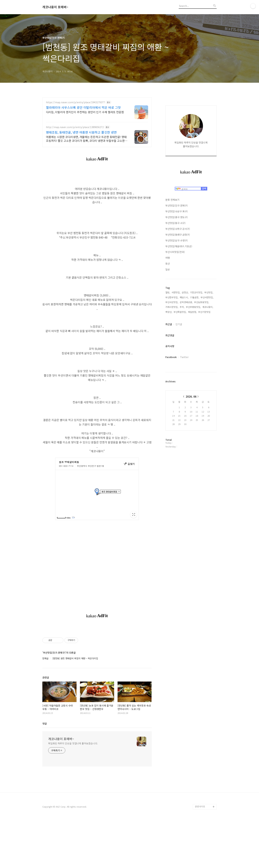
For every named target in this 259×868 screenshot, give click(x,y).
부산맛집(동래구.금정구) (178, 235)
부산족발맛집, (180, 312)
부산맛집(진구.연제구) (177, 205)
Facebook (171, 357)
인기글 (179, 324)
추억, (182, 307)
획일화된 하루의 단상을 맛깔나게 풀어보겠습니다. (73, 791)
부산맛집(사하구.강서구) (178, 229)
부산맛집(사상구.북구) (177, 211)
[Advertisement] (97, 651)
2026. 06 (191, 396)
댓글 (45, 771)
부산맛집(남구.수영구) (177, 240)
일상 (168, 269)
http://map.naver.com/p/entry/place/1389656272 (75, 127)
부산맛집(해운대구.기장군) (179, 246)
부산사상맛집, (172, 302)
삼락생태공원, (186, 302)
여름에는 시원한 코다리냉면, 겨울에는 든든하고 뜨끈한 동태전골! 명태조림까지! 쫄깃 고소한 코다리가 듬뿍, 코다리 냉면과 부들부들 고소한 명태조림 (86, 139)
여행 (168, 258)
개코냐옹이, (208, 307)
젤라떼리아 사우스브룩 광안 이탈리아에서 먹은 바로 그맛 (83, 107)
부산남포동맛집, (202, 302)
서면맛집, (176, 292)
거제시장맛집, (172, 307)
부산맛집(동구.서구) (175, 223)
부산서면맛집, (207, 297)
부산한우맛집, (172, 297)
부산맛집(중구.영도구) (177, 217)
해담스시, (184, 297)
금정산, (185, 292)
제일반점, (192, 312)
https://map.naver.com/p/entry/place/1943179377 (75, 102)
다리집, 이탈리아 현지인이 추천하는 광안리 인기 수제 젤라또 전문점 (85, 112)
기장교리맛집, (196, 292)
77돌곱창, (195, 297)
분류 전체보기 (172, 200)
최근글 (169, 324)
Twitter (184, 357)
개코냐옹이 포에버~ (55, 7)
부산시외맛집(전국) (175, 252)
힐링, (168, 292)
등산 (168, 264)
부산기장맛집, (205, 312)
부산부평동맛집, (193, 307)
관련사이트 (200, 854)
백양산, (169, 312)
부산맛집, (209, 292)
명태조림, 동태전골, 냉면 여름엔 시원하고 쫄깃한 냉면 (81, 132)
